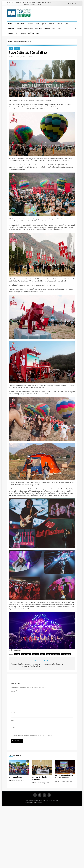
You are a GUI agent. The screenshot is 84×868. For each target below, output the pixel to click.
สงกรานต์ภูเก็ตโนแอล (16, 777)
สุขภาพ (44, 24)
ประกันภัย (32, 2)
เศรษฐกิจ (51, 24)
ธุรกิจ (66, 24)
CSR (54, 29)
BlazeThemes (39, 803)
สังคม (59, 29)
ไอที (17, 33)
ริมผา (42, 654)
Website (13, 728)
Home (10, 24)
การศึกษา (33, 5)
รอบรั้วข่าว (26, 5)
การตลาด (25, 2)
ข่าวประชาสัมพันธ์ (41, 2)
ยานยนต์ (39, 5)
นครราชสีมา (26, 654)
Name (13, 713)
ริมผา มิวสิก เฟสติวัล (53, 654)
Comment (14, 691)
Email (13, 720)
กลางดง (17, 654)
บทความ (11, 33)
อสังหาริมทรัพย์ (28, 29)
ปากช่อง (35, 654)
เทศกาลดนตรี (66, 654)
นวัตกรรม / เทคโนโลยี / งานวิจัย (30, 33)
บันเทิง (38, 24)
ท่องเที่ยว (50, 2)
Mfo (12, 57)
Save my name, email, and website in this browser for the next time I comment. (32, 735)
